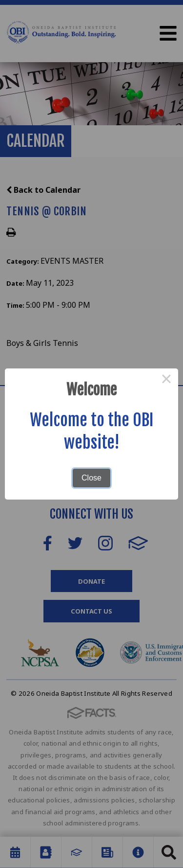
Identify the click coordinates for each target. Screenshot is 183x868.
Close (91, 478)
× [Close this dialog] (166, 380)
